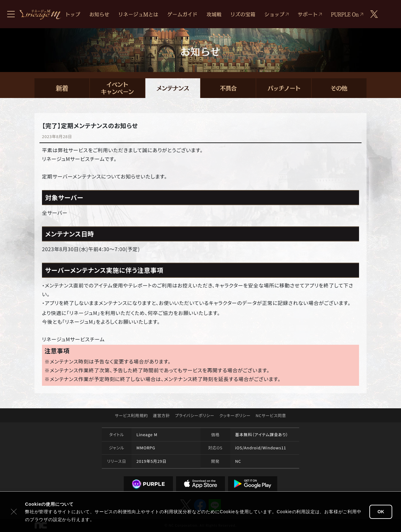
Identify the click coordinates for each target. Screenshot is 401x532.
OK (381, 512)
